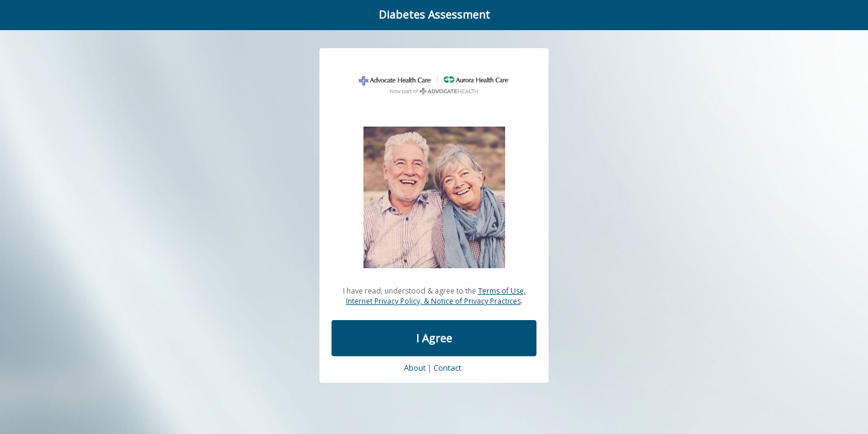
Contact (447, 368)
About (415, 368)
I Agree (434, 338)
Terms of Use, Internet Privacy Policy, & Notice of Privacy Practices (436, 296)
